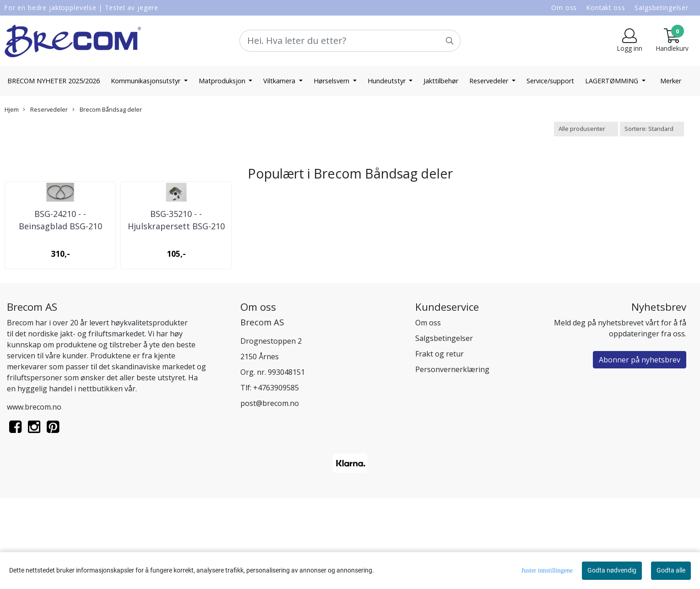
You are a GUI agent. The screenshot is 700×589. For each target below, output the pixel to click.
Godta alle (671, 570)
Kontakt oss (606, 8)
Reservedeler (490, 81)
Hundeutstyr (388, 81)
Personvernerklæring (452, 460)
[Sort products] (652, 129)
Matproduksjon (223, 81)
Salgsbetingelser (662, 8)
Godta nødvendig (612, 570)
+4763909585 (276, 478)
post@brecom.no (270, 494)
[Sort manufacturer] (586, 129)
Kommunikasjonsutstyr (147, 81)
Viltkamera (280, 81)
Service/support (550, 81)
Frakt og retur (440, 444)
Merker (671, 81)
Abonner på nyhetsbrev (640, 450)
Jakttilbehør (441, 81)
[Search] (350, 41)
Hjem (12, 109)
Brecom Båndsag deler (107, 109)
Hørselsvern (332, 81)
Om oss (564, 8)
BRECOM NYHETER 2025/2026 (54, 81)
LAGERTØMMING (613, 81)
